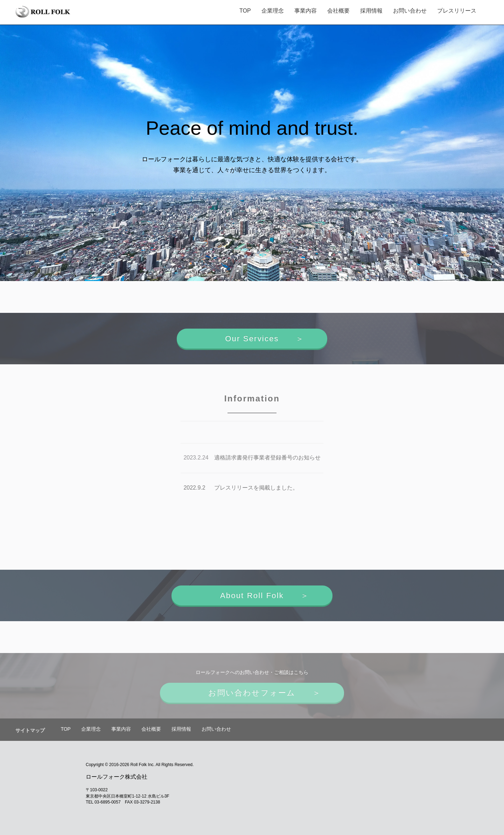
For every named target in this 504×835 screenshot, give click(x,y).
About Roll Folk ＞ (252, 595)
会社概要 (336, 11)
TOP (243, 11)
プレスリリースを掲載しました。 (256, 488)
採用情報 (369, 11)
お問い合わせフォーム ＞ (252, 693)
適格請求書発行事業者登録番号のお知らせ (267, 458)
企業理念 (271, 11)
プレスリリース (455, 11)
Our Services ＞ (252, 339)
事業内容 (303, 11)
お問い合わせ (408, 11)
